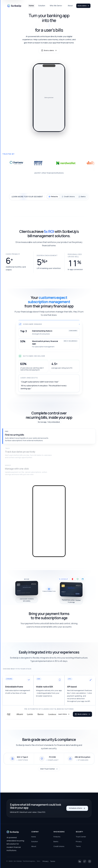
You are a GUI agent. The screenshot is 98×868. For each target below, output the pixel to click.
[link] (14, 6)
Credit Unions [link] (59, 846)
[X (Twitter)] (85, 861)
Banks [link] (56, 841)
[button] (49, 436)
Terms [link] (78, 846)
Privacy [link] (79, 841)
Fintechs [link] (57, 837)
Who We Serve (57, 6)
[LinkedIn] (80, 861)
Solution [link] (42, 6)
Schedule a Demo (77, 808)
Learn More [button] (64, 715)
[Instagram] (90, 861)
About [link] (70, 6)
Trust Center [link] (81, 837)
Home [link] (31, 6)
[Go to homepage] (13, 832)
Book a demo (83, 6)
